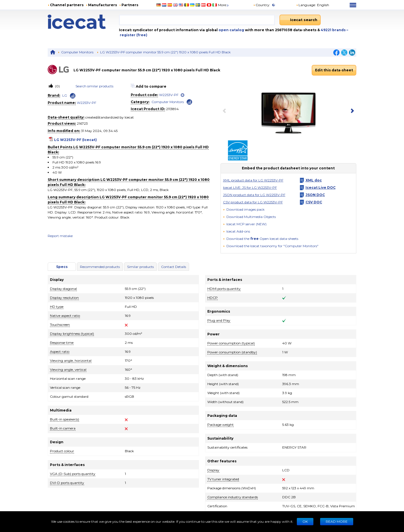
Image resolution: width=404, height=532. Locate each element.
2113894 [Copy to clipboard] (172, 109)
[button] (249, 217)
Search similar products (94, 86)
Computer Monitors (77, 52)
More (224, 5)
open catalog (231, 30)
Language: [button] (306, 5)
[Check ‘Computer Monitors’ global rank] (189, 102)
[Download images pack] (244, 210)
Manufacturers (103, 5)
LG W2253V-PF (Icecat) (75, 140)
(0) (57, 86)
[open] (183, 95)
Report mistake (60, 236)
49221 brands (334, 30)
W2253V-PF (87, 103)
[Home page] (83, 22)
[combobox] (197, 20)
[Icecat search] (300, 20)
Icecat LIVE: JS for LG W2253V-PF (250, 187)
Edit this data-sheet (334, 70)
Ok (305, 521)
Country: (262, 5)
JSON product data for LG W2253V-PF (254, 195)
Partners (130, 5)
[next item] (351, 111)
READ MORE (337, 521)
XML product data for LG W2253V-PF (253, 180)
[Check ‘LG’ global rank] (73, 96)
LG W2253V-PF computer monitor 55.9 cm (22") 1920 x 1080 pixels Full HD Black (165, 52)
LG (65, 95)
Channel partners (67, 5)
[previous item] (226, 111)
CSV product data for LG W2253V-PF (253, 202)
